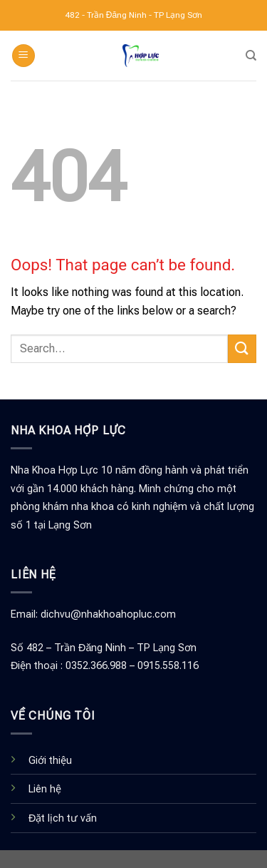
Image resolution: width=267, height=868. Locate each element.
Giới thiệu (50, 761)
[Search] (251, 56)
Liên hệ (45, 789)
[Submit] (242, 348)
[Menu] (23, 56)
